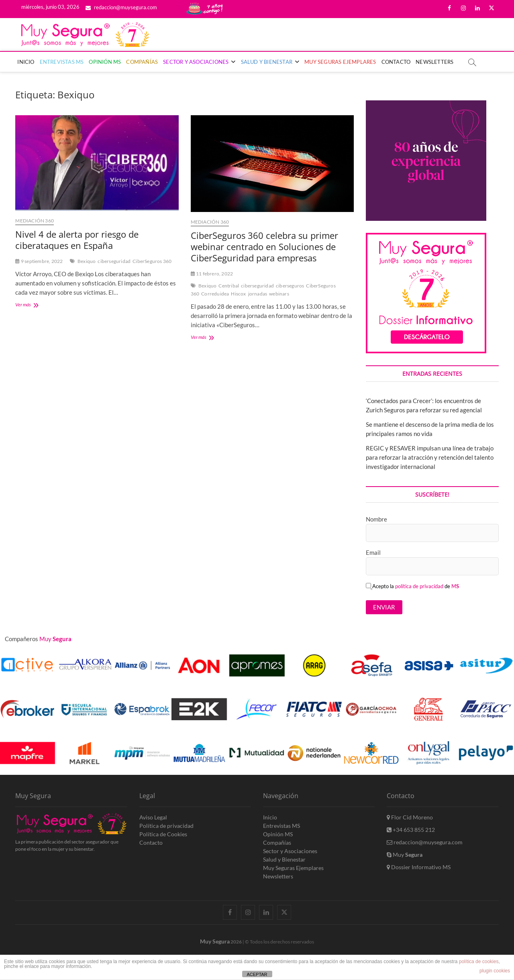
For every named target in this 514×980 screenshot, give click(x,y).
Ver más (36, 305)
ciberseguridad (114, 261)
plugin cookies (495, 971)
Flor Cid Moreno (410, 817)
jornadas (258, 294)
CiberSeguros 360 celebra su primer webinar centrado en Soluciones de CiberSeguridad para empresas (264, 247)
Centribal (229, 286)
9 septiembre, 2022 (39, 261)
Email (373, 552)
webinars (279, 294)
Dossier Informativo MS (419, 867)
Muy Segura (215, 941)
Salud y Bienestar (267, 62)
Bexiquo (87, 261)
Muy (405, 855)
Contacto (396, 62)
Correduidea (215, 294)
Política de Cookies (163, 834)
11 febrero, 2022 (212, 274)
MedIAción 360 (35, 221)
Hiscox (238, 294)
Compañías (142, 62)
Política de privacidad (166, 826)
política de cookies (479, 962)
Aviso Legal (153, 817)
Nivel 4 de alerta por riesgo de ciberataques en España (77, 240)
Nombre (376, 519)
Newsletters (434, 62)
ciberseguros (290, 286)
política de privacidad (419, 586)
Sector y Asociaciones (196, 62)
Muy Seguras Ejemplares (340, 62)
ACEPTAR (257, 974)
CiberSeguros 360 (152, 261)
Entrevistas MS (62, 62)
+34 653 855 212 (411, 830)
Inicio (26, 62)
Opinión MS (105, 62)
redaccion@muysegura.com (121, 7)
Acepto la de (412, 586)
